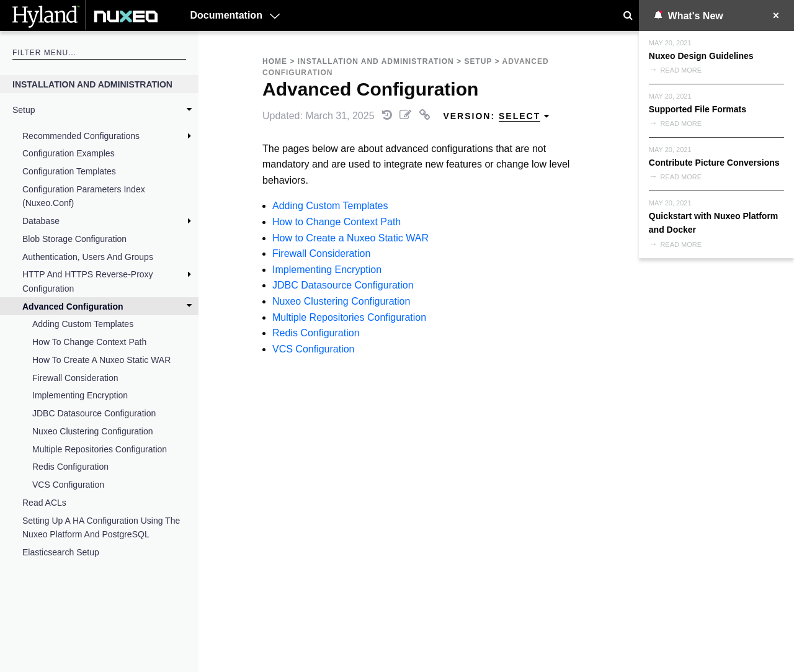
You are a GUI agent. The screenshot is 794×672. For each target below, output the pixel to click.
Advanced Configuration (73, 307)
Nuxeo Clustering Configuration (93, 431)
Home (275, 61)
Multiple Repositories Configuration (100, 449)
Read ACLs (44, 503)
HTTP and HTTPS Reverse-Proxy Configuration (88, 281)
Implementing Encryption (80, 395)
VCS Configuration (68, 485)
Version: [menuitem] (497, 116)
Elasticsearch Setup (61, 552)
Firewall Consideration (75, 378)
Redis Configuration (70, 467)
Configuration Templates (69, 171)
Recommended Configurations (81, 136)
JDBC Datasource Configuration (94, 413)
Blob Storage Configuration (74, 239)
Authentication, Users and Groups (88, 257)
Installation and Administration (92, 84)
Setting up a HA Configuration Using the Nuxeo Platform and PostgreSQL (101, 527)
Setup (24, 110)
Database (41, 221)
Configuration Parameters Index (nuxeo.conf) (84, 196)
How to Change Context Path (89, 342)
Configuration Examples (69, 153)
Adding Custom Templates (83, 324)
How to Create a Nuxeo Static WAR (101, 360)
